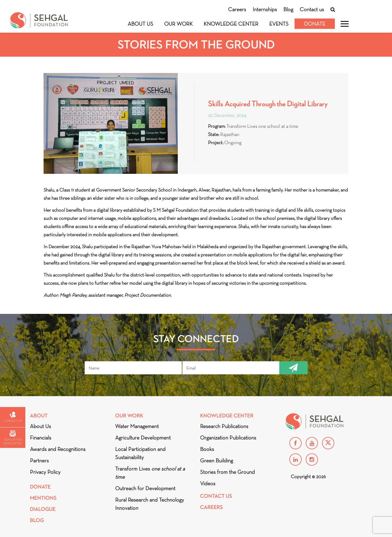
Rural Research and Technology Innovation (150, 504)
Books (207, 449)
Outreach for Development (145, 488)
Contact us (312, 9)
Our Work (178, 24)
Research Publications (224, 426)
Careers (237, 9)
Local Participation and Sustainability (140, 453)
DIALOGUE (43, 509)
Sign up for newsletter (13, 438)
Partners (39, 460)
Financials (41, 438)
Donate (315, 24)
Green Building (217, 460)
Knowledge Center (231, 24)
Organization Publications (228, 438)
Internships (265, 9)
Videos (208, 483)
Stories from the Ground (227, 472)
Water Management (137, 426)
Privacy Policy (45, 472)
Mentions (43, 498)
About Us (140, 24)
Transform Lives (150, 473)
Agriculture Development (143, 438)
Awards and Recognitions (58, 449)
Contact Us (216, 496)
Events (279, 24)
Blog (288, 9)
